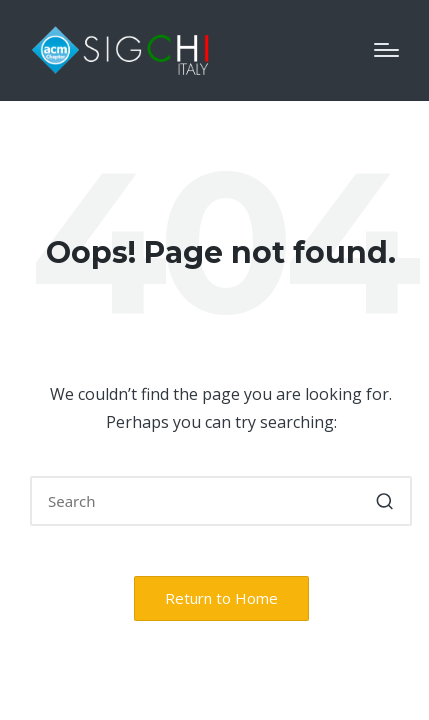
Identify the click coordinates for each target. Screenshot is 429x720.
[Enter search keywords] (221, 501)
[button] (384, 501)
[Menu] (386, 50)
